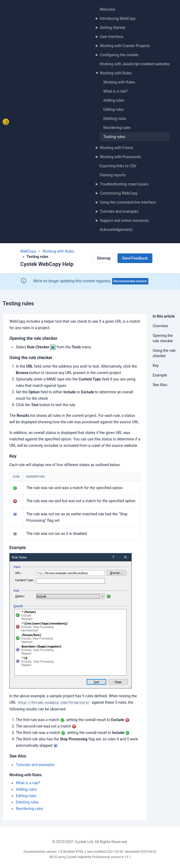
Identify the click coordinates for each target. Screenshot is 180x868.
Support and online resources (124, 220)
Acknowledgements (116, 230)
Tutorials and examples (119, 211)
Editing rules (114, 109)
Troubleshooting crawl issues (124, 184)
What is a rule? (115, 91)
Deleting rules (115, 119)
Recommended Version (130, 281)
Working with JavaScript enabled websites (135, 64)
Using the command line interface (128, 202)
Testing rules (114, 137)
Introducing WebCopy (118, 18)
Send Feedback (135, 258)
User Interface (112, 37)
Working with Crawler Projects (125, 46)
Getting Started (112, 28)
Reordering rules (117, 128)
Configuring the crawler (119, 55)
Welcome (107, 9)
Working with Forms (116, 148)
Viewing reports (113, 175)
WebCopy (28, 251)
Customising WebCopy (119, 193)
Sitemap (104, 258)
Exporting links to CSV (118, 166)
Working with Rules (116, 73)
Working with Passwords (120, 157)
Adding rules (114, 100)
